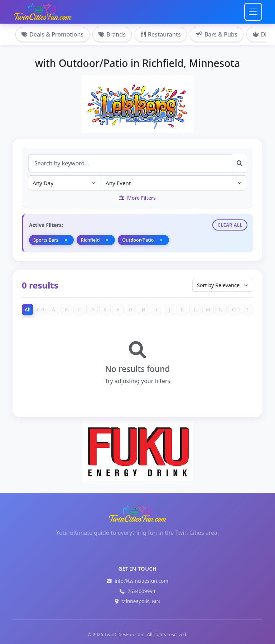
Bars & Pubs (217, 34)
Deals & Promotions (52, 34)
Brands (112, 34)
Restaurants (161, 34)
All (28, 309)
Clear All (230, 225)
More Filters (137, 198)
